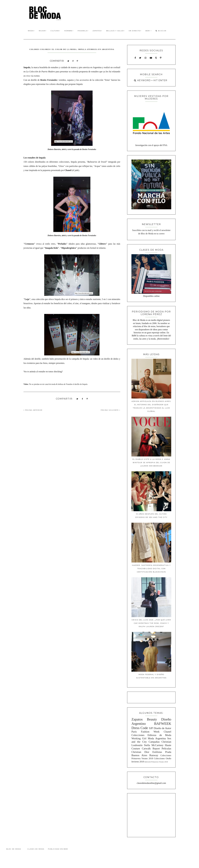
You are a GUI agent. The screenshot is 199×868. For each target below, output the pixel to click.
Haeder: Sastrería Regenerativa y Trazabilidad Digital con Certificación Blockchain (151, 569)
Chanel (167, 732)
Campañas (154, 742)
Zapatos (97, 31)
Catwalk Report (151, 748)
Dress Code (140, 728)
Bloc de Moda (14, 849)
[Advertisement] (151, 815)
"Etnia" (108, 80)
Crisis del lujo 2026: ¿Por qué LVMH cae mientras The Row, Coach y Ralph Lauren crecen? (151, 623)
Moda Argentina (157, 738)
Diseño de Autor (162, 728)
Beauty (152, 719)
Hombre (69, 31)
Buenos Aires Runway (145, 755)
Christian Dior (140, 752)
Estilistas (157, 752)
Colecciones (138, 735)
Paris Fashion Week (145, 732)
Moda (31, 31)
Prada (168, 752)
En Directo (135, 31)
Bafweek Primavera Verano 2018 (156, 762)
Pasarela (83, 31)
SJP (151, 728)
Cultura (55, 31)
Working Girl (139, 738)
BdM (149, 31)
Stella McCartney (154, 745)
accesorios (84, 80)
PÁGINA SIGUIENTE (110, 410)
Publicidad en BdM (58, 849)
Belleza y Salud (115, 31)
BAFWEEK (163, 724)
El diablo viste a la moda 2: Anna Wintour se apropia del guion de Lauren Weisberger (151, 463)
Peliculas (166, 748)
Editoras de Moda (159, 735)
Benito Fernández (89, 149)
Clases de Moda (36, 849)
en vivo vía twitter (32, 76)
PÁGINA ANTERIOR (33, 410)
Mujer (43, 31)
